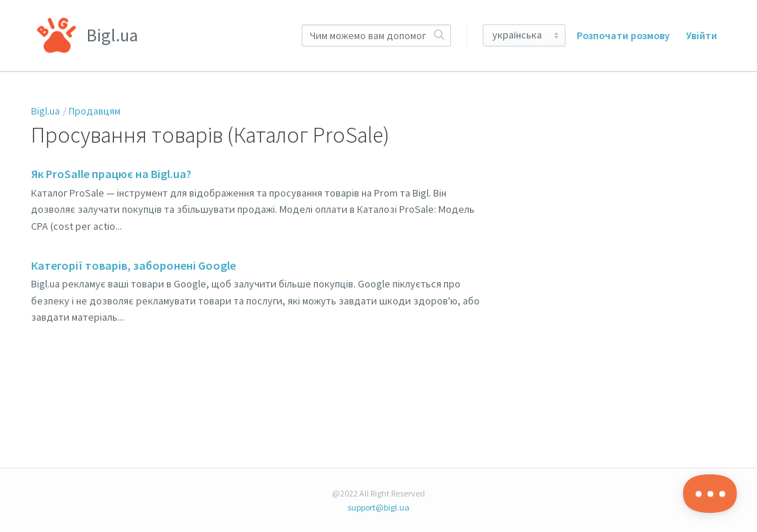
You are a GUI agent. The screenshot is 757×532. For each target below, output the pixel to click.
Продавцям (95, 111)
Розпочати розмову (623, 35)
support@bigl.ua (378, 507)
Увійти (702, 35)
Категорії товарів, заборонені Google (133, 265)
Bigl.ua (45, 111)
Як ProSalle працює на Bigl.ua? (111, 174)
